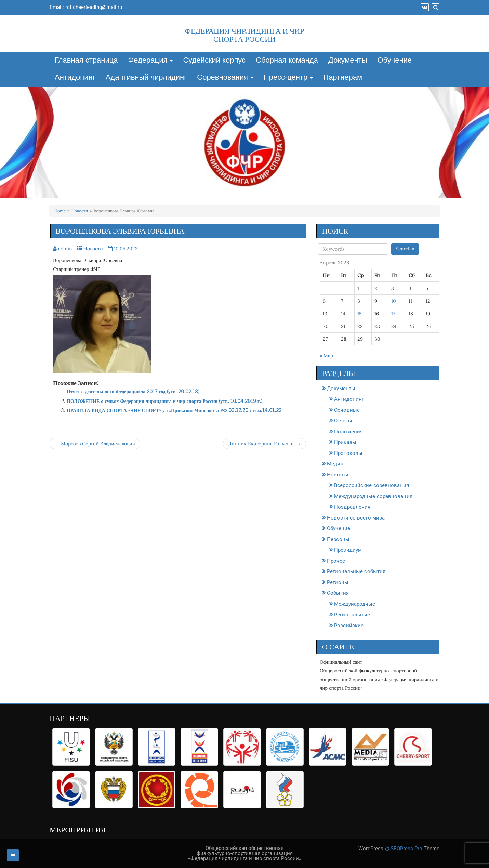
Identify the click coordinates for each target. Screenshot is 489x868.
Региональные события (356, 571)
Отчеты (343, 421)
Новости (80, 211)
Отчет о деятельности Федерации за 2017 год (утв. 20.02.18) (133, 391)
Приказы (345, 442)
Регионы (338, 582)
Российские (349, 626)
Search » (405, 249)
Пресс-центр (288, 78)
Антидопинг (75, 78)
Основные (347, 410)
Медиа (335, 464)
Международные (355, 604)
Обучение (394, 61)
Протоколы (348, 453)
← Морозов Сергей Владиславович (95, 444)
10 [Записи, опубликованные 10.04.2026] (394, 301)
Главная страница (86, 61)
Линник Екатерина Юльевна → (265, 444)
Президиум (348, 550)
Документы (348, 61)
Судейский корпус (214, 61)
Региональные (352, 615)
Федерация (151, 61)
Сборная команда (287, 61)
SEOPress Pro (404, 849)
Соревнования (225, 78)
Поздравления (352, 507)
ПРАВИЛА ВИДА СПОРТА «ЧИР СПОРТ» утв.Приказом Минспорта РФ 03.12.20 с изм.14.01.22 (174, 410)
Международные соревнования (373, 496)
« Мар (326, 356)
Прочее (336, 561)
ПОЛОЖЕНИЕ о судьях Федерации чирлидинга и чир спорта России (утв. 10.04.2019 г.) (164, 401)
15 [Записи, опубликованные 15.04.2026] (360, 314)
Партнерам (343, 78)
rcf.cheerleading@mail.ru (94, 7)
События (338, 593)
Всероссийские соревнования (372, 485)
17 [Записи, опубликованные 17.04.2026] (393, 314)
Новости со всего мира (356, 518)
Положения (348, 432)
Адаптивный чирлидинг (146, 78)
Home (60, 211)
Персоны (338, 539)
